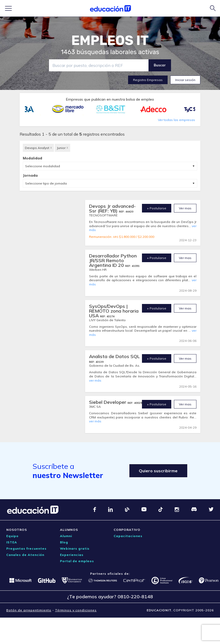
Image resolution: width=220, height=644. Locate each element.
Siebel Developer (108, 402)
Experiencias (72, 555)
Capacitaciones (128, 536)
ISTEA (12, 542)
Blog (64, 542)
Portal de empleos (77, 561)
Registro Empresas (148, 80)
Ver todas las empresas (177, 120)
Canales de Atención (25, 555)
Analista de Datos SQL (114, 356)
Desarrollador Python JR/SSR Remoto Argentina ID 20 (113, 260)
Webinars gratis (75, 548)
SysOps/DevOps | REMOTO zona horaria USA (114, 311)
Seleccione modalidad (43, 166)
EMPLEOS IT (110, 41)
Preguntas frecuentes (26, 548)
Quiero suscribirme (157, 471)
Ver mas (185, 208)
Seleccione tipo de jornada (46, 183)
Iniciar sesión (185, 80)
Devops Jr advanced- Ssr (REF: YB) (112, 208)
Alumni (66, 536)
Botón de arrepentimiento (29, 610)
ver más (95, 380)
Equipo (12, 536)
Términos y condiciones (76, 610)
